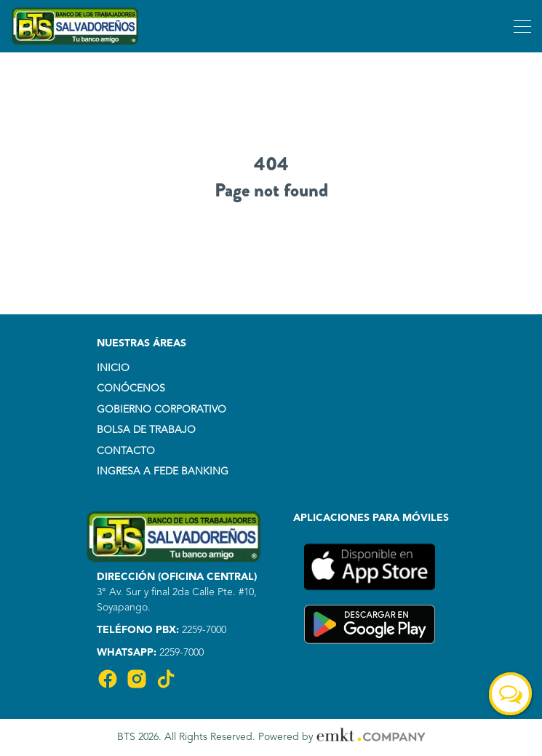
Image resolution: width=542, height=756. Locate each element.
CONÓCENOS (131, 389)
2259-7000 (203, 630)
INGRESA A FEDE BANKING (163, 471)
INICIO (113, 368)
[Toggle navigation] (520, 26)
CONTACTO (126, 451)
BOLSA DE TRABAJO (146, 430)
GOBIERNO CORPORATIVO (162, 410)
